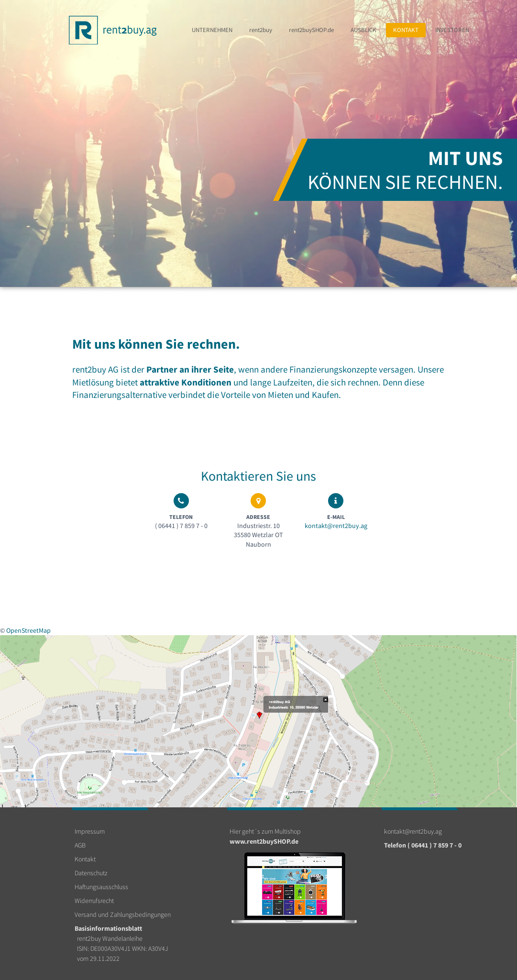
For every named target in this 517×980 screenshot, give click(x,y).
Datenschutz (91, 873)
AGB (80, 845)
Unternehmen (212, 30)
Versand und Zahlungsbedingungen (123, 914)
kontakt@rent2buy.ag (336, 526)
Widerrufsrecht (94, 901)
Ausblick (363, 30)
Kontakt (406, 30)
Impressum (90, 831)
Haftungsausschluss (101, 887)
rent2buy (261, 30)
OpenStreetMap (28, 630)
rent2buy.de (311, 30)
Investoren (452, 30)
